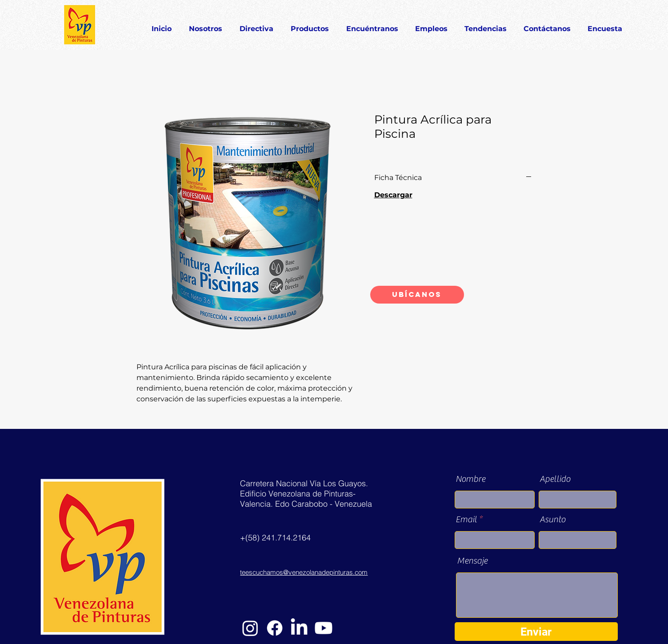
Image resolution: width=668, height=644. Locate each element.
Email (466, 520)
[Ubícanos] (417, 295)
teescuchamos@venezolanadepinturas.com (304, 572)
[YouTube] (324, 628)
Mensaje (472, 561)
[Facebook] (275, 628)
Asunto (552, 520)
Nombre (470, 479)
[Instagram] (250, 628)
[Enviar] (536, 632)
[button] (310, 25)
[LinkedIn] (299, 628)
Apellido (555, 479)
